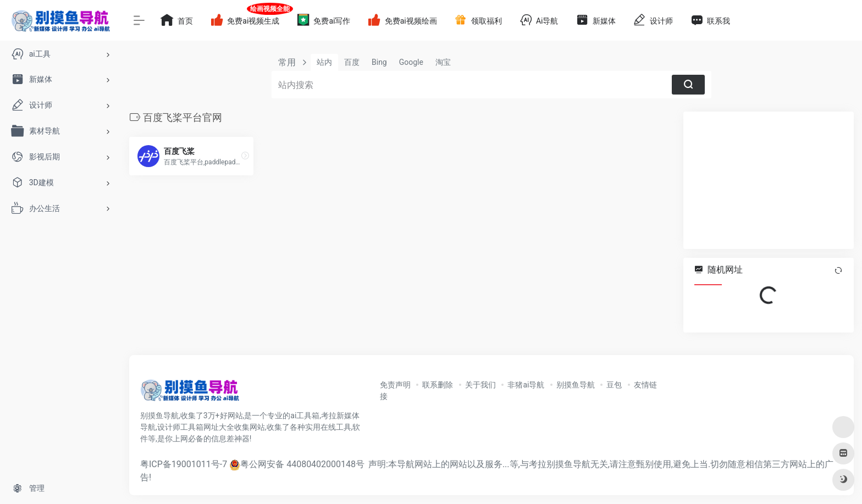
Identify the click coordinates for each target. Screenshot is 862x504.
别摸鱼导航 (576, 385)
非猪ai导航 (526, 385)
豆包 (614, 385)
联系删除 (438, 385)
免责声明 (395, 385)
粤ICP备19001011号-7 (184, 464)
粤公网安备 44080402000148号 (302, 464)
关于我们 (480, 385)
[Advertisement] (769, 180)
